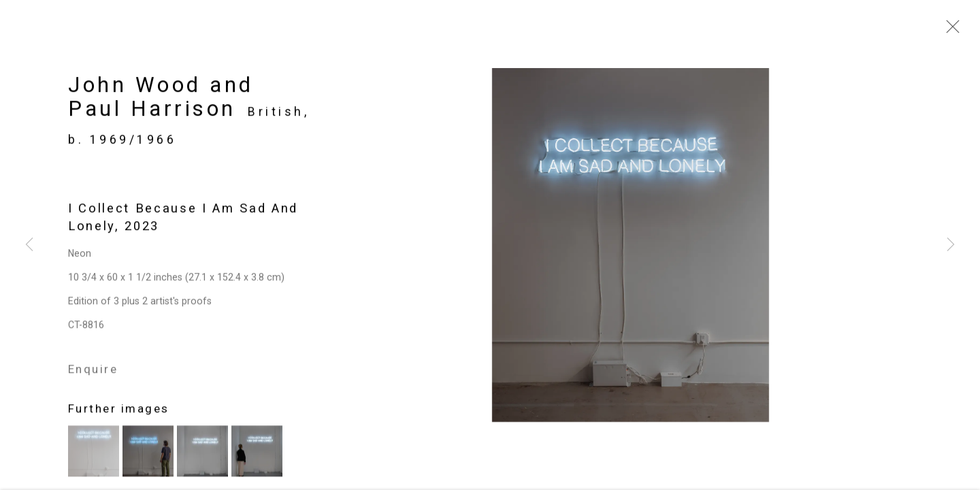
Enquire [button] (93, 372)
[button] (94, 454)
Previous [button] (29, 245)
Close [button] (949, 31)
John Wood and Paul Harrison (161, 100)
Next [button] (951, 245)
